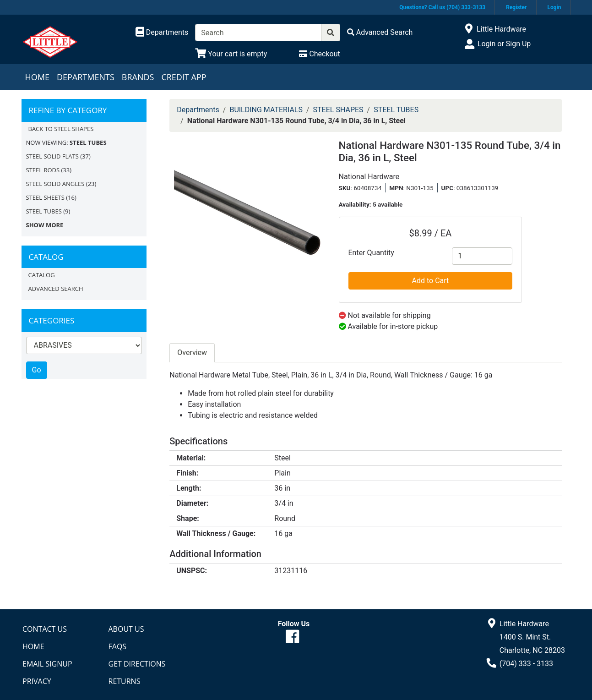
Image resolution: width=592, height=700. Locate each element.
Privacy (37, 681)
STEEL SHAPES (338, 110)
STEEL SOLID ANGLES (55, 184)
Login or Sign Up (504, 44)
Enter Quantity (371, 253)
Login (554, 7)
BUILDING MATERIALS (266, 110)
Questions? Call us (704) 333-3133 (442, 7)
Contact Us (45, 629)
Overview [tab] (192, 353)
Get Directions (137, 664)
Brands (138, 77)
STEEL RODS (43, 170)
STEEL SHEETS (45, 197)
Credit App (184, 77)
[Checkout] (319, 54)
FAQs (118, 646)
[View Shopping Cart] (231, 54)
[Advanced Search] (380, 32)
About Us (126, 629)
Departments (86, 77)
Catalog (42, 275)
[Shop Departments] (162, 33)
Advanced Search (56, 289)
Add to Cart (431, 281)
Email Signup (47, 664)
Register (516, 7)
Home (37, 77)
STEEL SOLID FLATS (52, 156)
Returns (125, 681)
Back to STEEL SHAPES (61, 129)
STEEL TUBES (44, 211)
